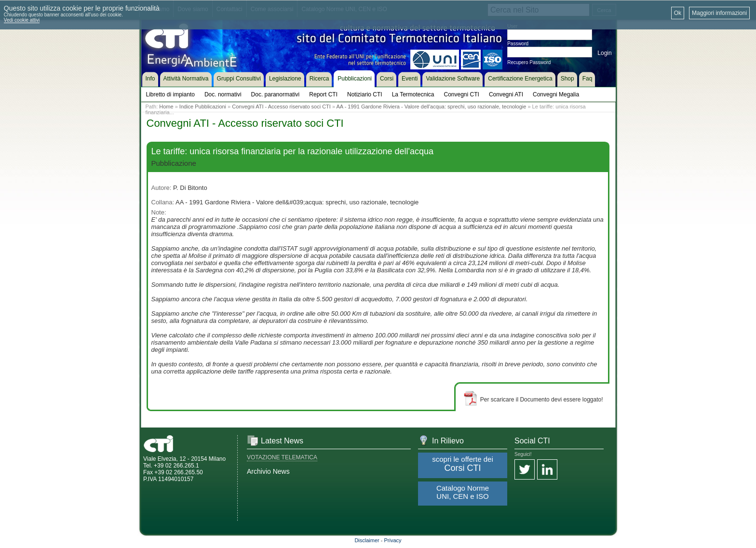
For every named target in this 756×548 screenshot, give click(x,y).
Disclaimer (367, 540)
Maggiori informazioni (719, 13)
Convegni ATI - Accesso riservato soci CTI (281, 107)
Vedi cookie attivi (22, 20)
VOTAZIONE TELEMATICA (282, 457)
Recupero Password (529, 62)
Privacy (393, 540)
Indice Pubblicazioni (203, 107)
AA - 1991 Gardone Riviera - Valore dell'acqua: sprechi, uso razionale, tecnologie (432, 107)
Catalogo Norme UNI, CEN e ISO (463, 492)
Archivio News (268, 471)
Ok (678, 13)
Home (166, 107)
